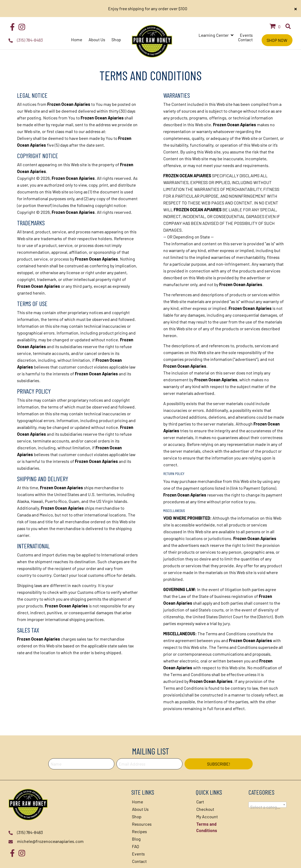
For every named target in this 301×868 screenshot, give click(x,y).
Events (138, 837)
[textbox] (268, 790)
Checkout (205, 792)
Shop (137, 800)
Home (138, 785)
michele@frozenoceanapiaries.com (50, 824)
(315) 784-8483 (30, 23)
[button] (12, 9)
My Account (207, 800)
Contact (139, 844)
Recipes (139, 814)
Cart (200, 785)
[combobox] (268, 788)
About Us (140, 792)
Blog (136, 822)
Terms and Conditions (207, 810)
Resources (142, 807)
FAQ (135, 829)
